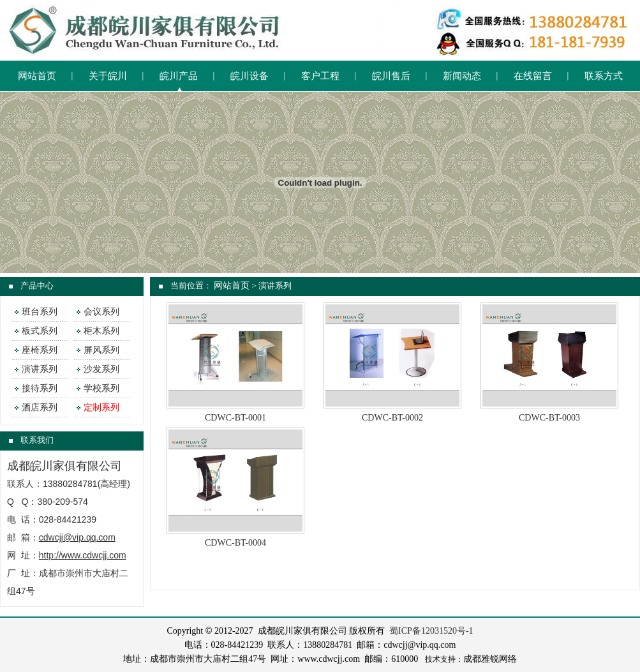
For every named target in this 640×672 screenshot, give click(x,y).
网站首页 (37, 76)
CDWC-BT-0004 (235, 543)
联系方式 (604, 76)
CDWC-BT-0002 (392, 418)
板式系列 (40, 331)
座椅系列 (40, 350)
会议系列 (101, 312)
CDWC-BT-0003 (549, 418)
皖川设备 (249, 76)
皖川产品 (179, 76)
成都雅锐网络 (490, 659)
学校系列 (101, 388)
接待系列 (40, 388)
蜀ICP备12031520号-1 (431, 631)
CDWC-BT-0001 (235, 418)
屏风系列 (101, 350)
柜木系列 (101, 331)
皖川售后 (391, 76)
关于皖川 (108, 76)
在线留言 (533, 76)
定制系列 (101, 407)
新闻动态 (462, 76)
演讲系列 (40, 369)
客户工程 (320, 76)
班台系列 (40, 312)
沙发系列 (101, 369)
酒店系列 (40, 407)
